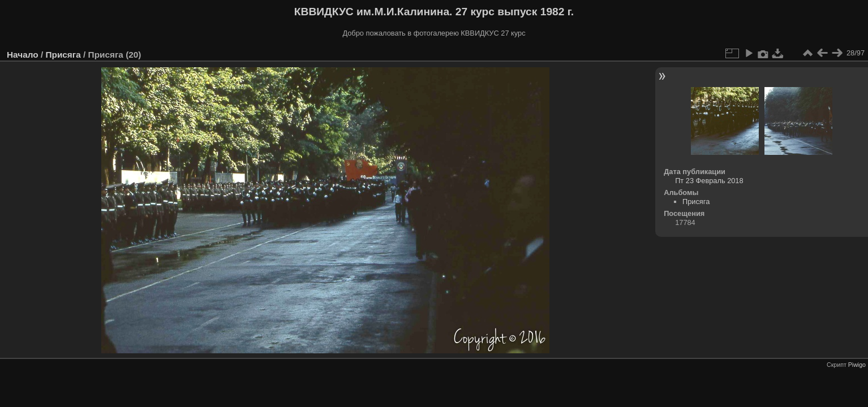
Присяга (63, 55)
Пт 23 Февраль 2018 (709, 181)
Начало (23, 55)
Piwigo (857, 365)
